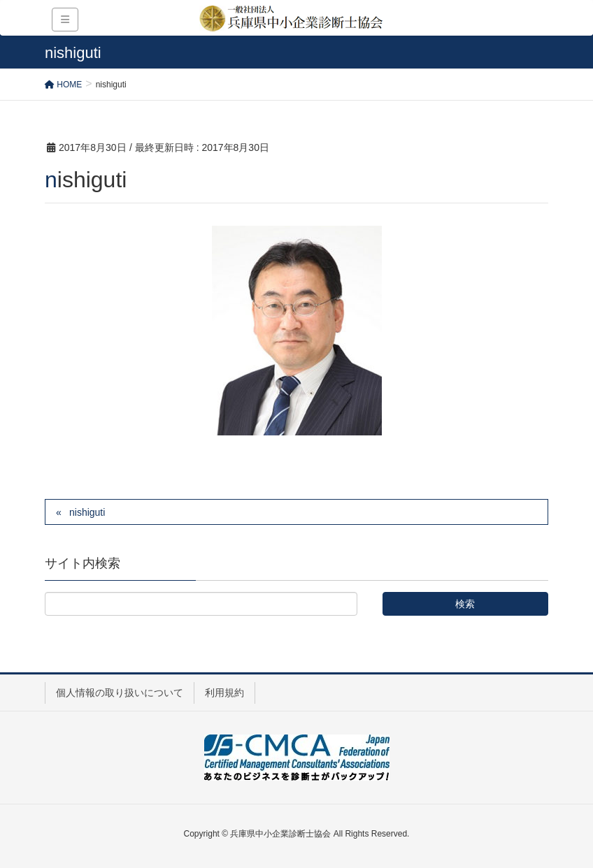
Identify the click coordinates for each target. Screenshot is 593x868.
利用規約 (224, 693)
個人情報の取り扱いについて (120, 693)
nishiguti (87, 512)
